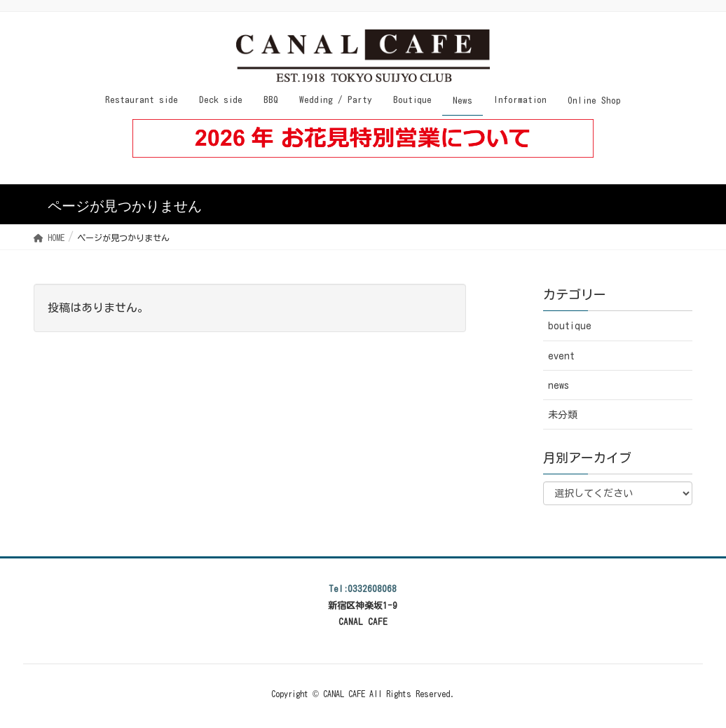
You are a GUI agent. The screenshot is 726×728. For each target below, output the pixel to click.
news (559, 385)
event (561, 356)
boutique (570, 326)
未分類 (563, 415)
